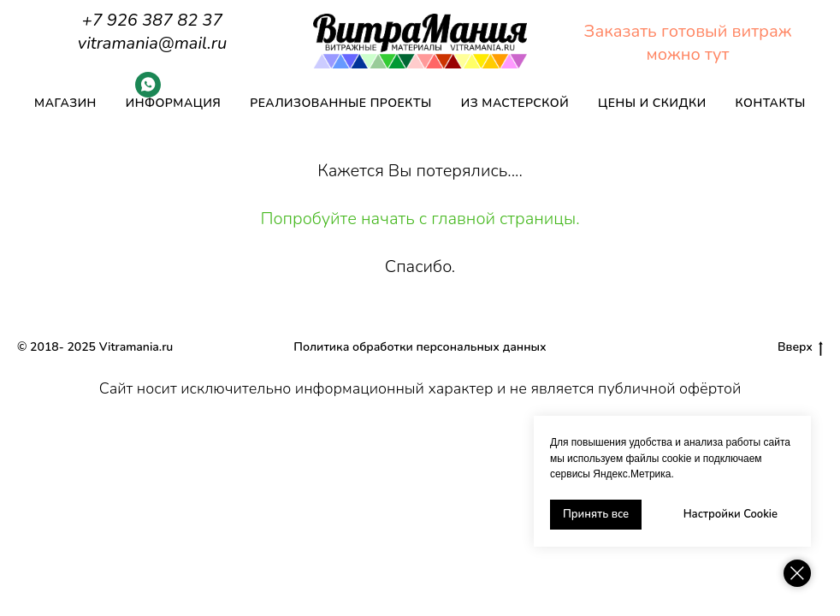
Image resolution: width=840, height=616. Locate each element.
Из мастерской (515, 103)
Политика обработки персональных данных (420, 347)
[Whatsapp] (148, 93)
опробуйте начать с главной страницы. (426, 219)
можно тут (688, 54)
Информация (174, 103)
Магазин (65, 103)
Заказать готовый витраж (688, 31)
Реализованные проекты (340, 103)
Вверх (800, 348)
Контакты (771, 103)
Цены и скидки (652, 103)
